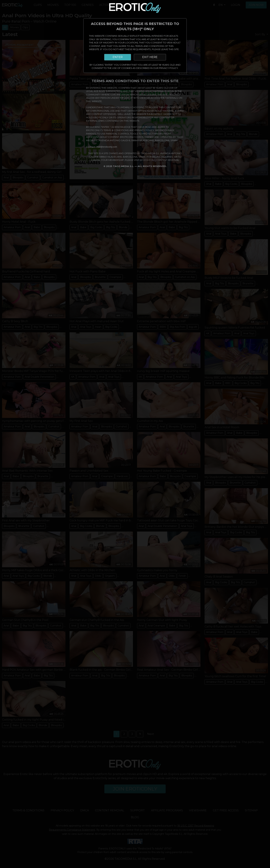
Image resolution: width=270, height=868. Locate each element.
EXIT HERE (150, 57)
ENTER (118, 57)
